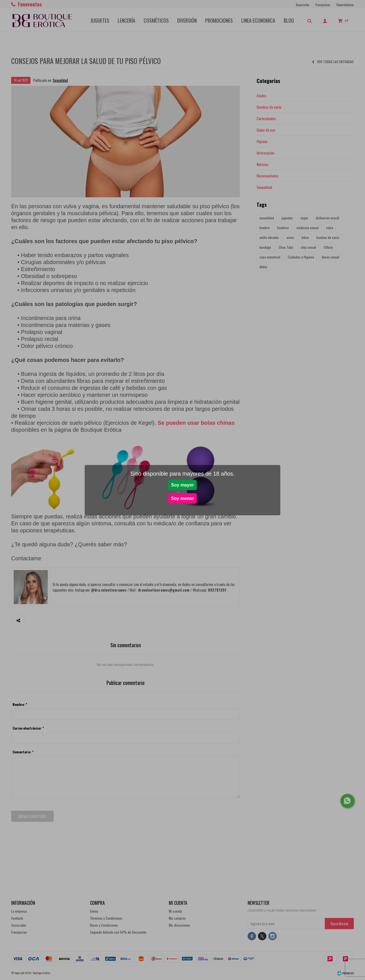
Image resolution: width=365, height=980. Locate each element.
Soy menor (183, 498)
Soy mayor (182, 485)
